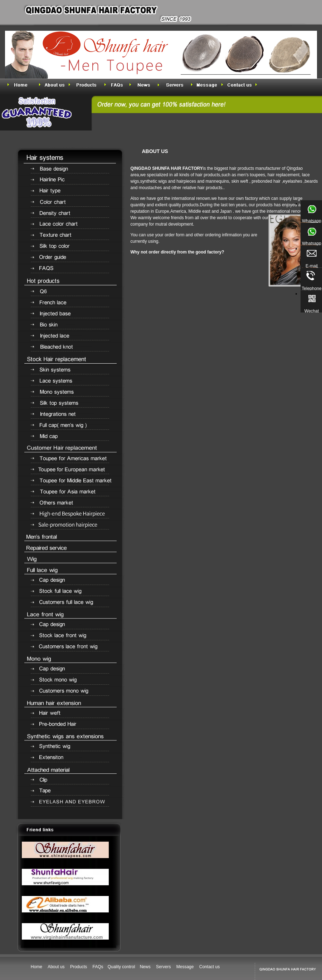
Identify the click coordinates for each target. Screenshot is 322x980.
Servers (163, 967)
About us (56, 967)
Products (79, 967)
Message (185, 967)
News (145, 967)
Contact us (209, 967)
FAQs (98, 967)
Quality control (122, 967)
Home (36, 967)
